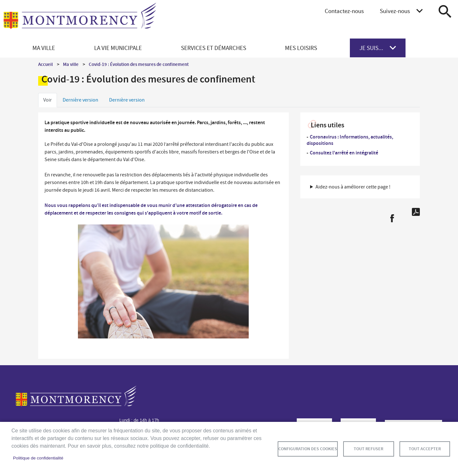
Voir (48, 100)
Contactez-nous (344, 11)
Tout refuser (368, 449)
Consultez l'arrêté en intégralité (344, 153)
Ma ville (71, 64)
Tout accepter (425, 449)
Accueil (45, 64)
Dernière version (80, 100)
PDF (416, 212)
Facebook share (392, 218)
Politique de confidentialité (38, 458)
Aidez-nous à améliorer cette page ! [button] (353, 187)
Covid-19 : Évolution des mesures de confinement (139, 64)
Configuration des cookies (308, 449)
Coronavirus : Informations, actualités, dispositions (350, 140)
